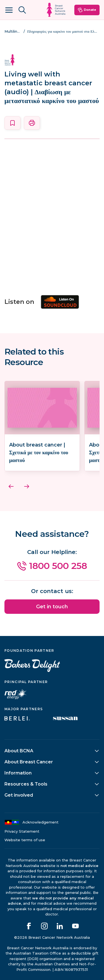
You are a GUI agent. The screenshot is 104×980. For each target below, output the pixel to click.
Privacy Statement (22, 831)
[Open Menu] (9, 10)
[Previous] (11, 487)
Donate (87, 10)
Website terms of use (25, 840)
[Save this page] (12, 123)
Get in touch (52, 607)
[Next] (27, 487)
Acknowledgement (31, 822)
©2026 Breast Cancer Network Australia (52, 937)
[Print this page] (32, 123)
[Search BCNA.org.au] (22, 10)
